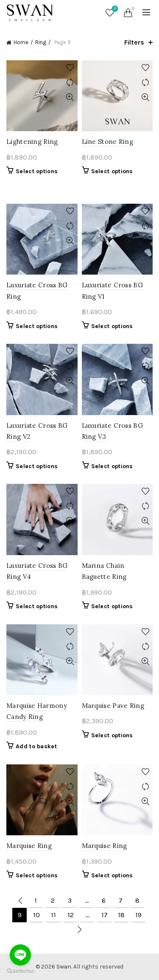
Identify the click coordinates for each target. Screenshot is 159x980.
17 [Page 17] (105, 915)
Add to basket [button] (36, 746)
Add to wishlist (70, 68)
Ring (41, 42)
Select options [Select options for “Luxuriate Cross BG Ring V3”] (112, 466)
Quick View (70, 97)
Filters (134, 42)
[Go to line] (20, 955)
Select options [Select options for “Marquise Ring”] (37, 875)
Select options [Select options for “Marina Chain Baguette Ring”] (112, 606)
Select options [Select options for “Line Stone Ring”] (112, 171)
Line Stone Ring (108, 142)
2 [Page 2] (53, 900)
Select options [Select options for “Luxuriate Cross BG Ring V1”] (112, 326)
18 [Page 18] (121, 915)
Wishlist (114, 9)
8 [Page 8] (137, 900)
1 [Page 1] (36, 900)
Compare (70, 83)
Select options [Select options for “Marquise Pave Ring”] (112, 735)
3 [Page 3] (70, 900)
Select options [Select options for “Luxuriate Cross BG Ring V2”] (37, 466)
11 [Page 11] (53, 915)
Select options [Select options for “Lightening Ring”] (37, 171)
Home (21, 42)
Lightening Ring (32, 142)
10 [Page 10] (36, 915)
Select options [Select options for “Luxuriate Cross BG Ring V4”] (37, 606)
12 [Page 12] (71, 915)
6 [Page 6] (104, 900)
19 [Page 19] (138, 915)
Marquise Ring (29, 846)
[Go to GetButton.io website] (20, 971)
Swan (64, 967)
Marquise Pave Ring (113, 706)
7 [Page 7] (121, 900)
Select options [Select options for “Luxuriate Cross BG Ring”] (37, 326)
